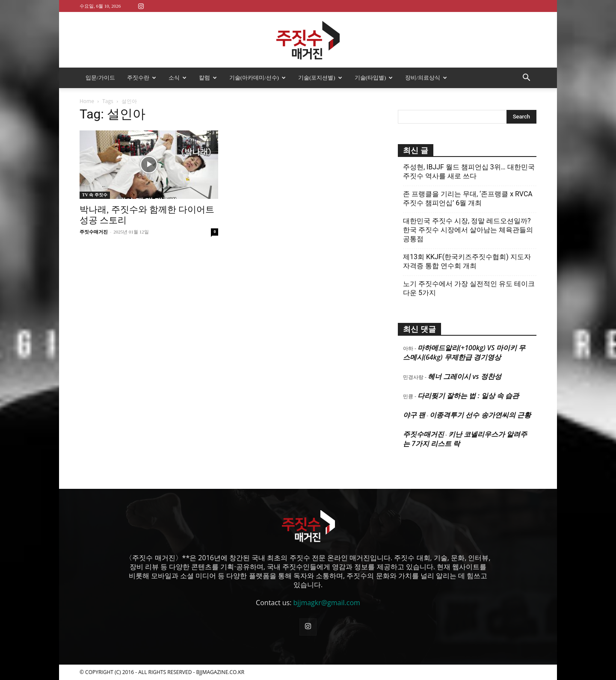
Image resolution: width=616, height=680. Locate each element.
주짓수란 (142, 78)
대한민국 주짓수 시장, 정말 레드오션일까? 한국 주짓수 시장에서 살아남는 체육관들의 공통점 (468, 230)
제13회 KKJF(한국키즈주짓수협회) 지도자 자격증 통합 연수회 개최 (467, 261)
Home (87, 101)
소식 (178, 78)
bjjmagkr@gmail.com (327, 603)
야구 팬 (414, 415)
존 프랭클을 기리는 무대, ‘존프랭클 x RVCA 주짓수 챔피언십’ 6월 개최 (468, 198)
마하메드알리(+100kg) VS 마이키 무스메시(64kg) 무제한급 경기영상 (464, 352)
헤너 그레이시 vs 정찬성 (464, 376)
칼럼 (208, 78)
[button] (526, 78)
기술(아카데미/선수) (258, 78)
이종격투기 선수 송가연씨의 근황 (480, 415)
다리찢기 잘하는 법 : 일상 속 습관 (468, 396)
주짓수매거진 (94, 232)
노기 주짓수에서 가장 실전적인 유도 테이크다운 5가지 (469, 288)
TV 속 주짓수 (95, 195)
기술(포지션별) (320, 78)
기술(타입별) (374, 78)
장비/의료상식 (426, 78)
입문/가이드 (100, 78)
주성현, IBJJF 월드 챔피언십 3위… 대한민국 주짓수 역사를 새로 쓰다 (469, 171)
